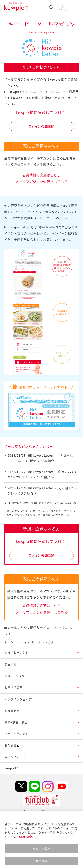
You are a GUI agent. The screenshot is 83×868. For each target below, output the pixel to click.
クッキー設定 (41, 851)
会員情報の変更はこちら (41, 175)
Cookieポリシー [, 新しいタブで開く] (29, 840)
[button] (78, 653)
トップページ (12, 643)
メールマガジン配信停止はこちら (42, 182)
